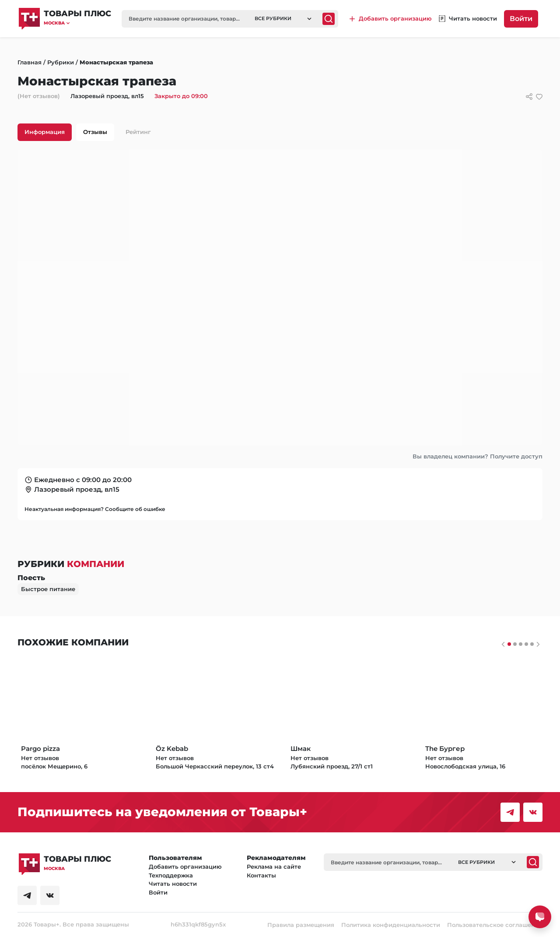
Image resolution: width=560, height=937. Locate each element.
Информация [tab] (45, 132)
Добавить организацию (185, 867)
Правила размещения (301, 925)
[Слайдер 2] (521, 644)
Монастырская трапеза (116, 62)
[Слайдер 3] (526, 644)
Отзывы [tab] (95, 132)
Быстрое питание (48, 589)
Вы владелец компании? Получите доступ (478, 456)
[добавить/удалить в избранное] (539, 97)
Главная (30, 62)
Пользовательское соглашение (495, 925)
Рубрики (61, 62)
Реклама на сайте (274, 867)
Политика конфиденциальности (391, 925)
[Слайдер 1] (515, 644)
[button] (77, 23)
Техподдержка (171, 875)
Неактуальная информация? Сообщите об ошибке (95, 509)
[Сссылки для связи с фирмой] (529, 97)
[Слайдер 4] (532, 644)
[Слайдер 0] (509, 644)
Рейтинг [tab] (138, 132)
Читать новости (173, 884)
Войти (521, 19)
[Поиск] (329, 19)
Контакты (261, 875)
